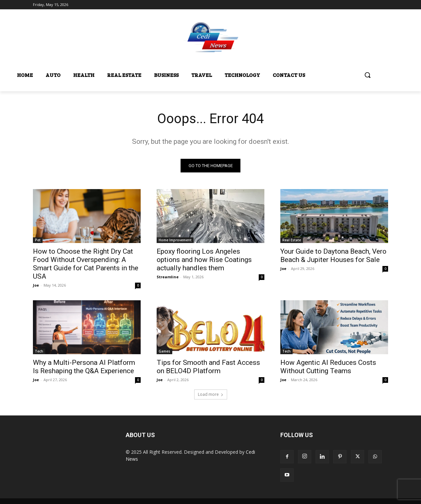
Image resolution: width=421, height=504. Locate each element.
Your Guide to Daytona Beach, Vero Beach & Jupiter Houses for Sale (333, 255)
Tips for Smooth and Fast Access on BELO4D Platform (208, 367)
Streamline (168, 277)
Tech (39, 351)
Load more (211, 394)
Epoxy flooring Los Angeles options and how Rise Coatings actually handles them (204, 260)
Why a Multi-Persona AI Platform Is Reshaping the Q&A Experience (84, 367)
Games (164, 351)
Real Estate (292, 240)
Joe (36, 285)
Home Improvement (175, 240)
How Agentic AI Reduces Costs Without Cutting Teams (328, 367)
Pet (38, 240)
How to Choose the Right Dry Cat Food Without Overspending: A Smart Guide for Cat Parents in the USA (86, 264)
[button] (367, 75)
